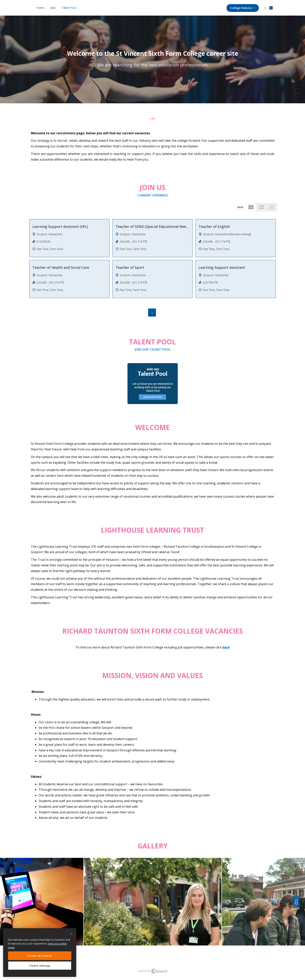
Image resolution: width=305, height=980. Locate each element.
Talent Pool (69, 8)
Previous (9, 902)
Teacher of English (214, 226)
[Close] (71, 934)
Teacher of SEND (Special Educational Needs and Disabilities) (153, 226)
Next (296, 902)
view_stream (261, 207)
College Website (243, 8)
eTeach (153, 971)
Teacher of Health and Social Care (61, 267)
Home (41, 8)
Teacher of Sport (130, 267)
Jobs (53, 8)
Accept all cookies (40, 956)
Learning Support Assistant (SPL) (60, 226)
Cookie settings (40, 966)
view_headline (272, 207)
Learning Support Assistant (222, 267)
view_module (251, 207)
